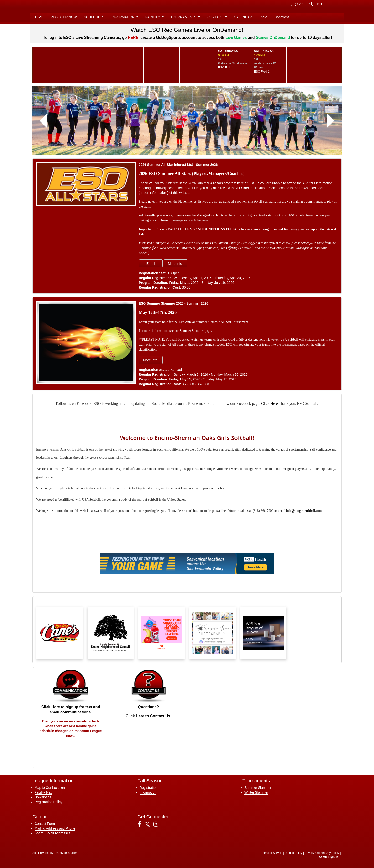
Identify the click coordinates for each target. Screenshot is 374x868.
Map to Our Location (50, 788)
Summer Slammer (258, 788)
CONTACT (217, 17)
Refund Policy (294, 853)
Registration (148, 788)
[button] (43, 121)
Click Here (270, 403)
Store (263, 17)
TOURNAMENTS (185, 17)
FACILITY (155, 17)
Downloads (43, 797)
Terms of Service (272, 853)
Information (148, 792)
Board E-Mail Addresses (52, 833)
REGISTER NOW (64, 17)
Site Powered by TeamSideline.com (55, 853)
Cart (297, 4)
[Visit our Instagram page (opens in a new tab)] (158, 824)
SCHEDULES (94, 17)
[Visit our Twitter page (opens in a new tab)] (149, 824)
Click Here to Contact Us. (148, 716)
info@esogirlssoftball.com (304, 511)
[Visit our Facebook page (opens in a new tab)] (141, 824)
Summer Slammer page (195, 331)
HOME (38, 17)
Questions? (148, 707)
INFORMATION (125, 17)
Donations (282, 17)
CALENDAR (243, 17)
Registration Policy (48, 802)
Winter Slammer (256, 792)
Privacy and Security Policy (322, 853)
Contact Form (45, 824)
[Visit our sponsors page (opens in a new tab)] (60, 633)
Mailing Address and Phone (55, 828)
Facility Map (44, 792)
